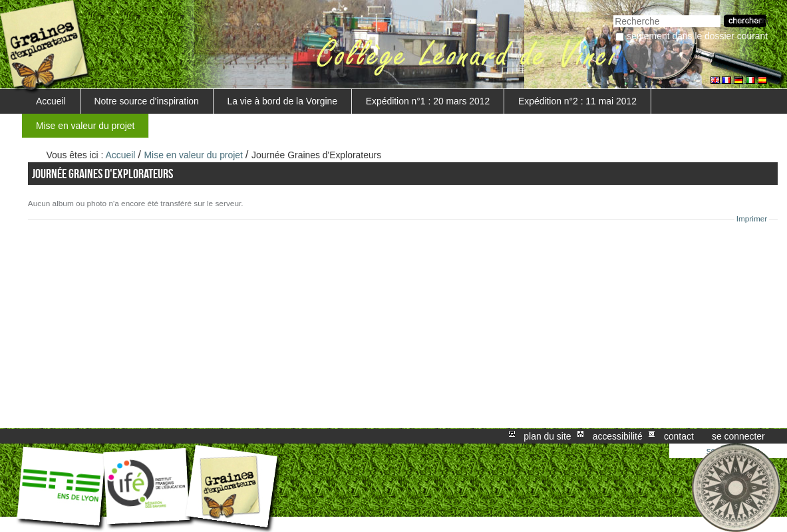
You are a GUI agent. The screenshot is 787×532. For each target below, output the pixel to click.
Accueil (51, 101)
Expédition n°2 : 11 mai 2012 (577, 101)
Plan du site (547, 436)
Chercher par (613, 14)
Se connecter (738, 436)
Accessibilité (618, 436)
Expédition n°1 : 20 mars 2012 (428, 101)
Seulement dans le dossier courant (697, 36)
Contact (679, 436)
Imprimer (752, 219)
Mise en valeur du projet (85, 126)
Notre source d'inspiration (147, 101)
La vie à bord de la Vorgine (282, 101)
